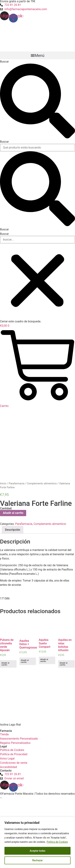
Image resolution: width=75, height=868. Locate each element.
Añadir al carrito (13, 513)
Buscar (4, 62)
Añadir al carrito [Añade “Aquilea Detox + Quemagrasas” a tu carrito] (25, 661)
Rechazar (37, 860)
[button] (37, 55)
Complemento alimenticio (42, 483)
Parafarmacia (17, 483)
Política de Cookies (57, 842)
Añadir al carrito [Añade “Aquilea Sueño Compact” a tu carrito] (44, 660)
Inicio (3, 483)
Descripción (13, 530)
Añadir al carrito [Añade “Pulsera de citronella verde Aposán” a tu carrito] (5, 664)
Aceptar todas (38, 851)
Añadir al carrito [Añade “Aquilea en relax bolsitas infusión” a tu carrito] (63, 664)
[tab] (13, 530)
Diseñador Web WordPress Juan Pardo (27, 798)
